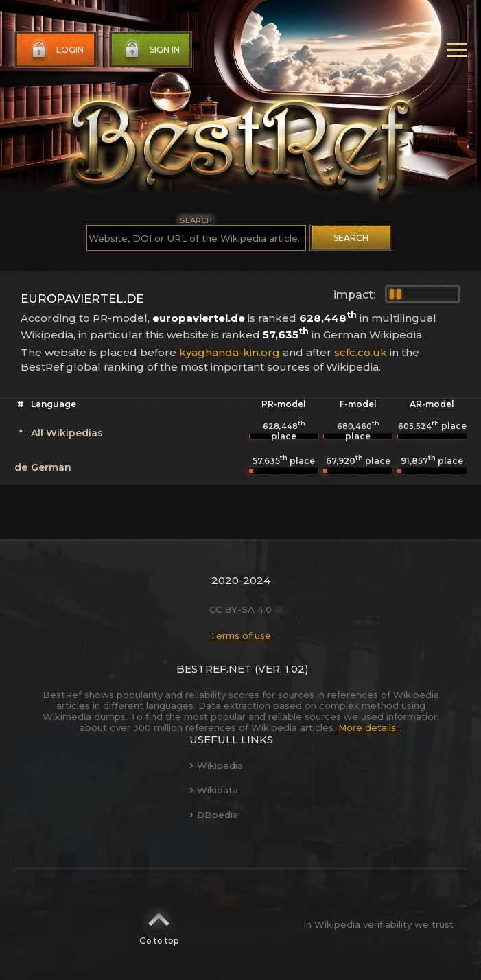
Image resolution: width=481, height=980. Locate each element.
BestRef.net (214, 669)
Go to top (159, 924)
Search (351, 238)
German (51, 467)
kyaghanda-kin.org (230, 352)
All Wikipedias (67, 433)
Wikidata (214, 790)
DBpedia (214, 815)
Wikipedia (216, 765)
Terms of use (240, 635)
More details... (370, 727)
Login (56, 50)
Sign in (151, 50)
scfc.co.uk (361, 352)
